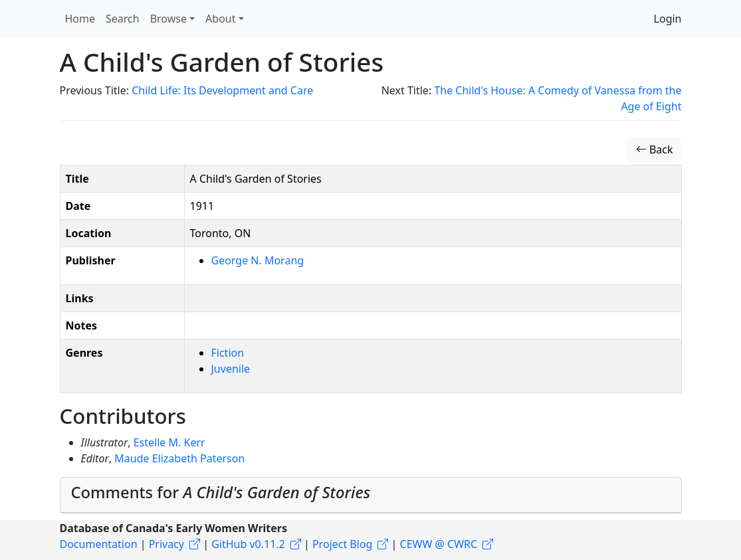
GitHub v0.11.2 (248, 544)
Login (668, 19)
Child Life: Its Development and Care (222, 90)
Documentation (99, 544)
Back (655, 149)
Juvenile (231, 369)
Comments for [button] (221, 492)
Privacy (166, 544)
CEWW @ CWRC (439, 544)
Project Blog (342, 544)
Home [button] (80, 19)
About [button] (220, 19)
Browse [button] (168, 19)
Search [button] (123, 19)
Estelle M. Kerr (169, 442)
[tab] (371, 496)
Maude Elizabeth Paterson (179, 458)
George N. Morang (258, 260)
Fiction (228, 353)
